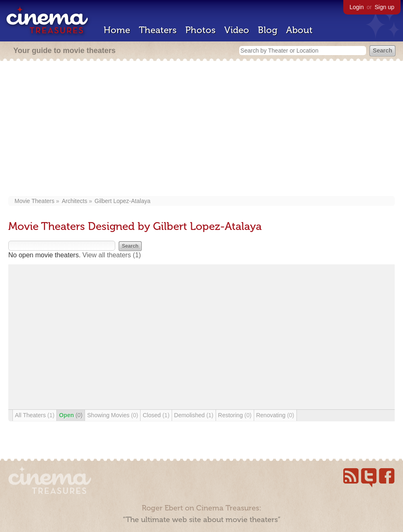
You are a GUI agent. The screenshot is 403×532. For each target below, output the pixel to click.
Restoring (235, 415)
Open (71, 415)
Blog (268, 30)
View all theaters (112, 255)
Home (117, 30)
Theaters (158, 30)
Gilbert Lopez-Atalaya (123, 201)
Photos (200, 30)
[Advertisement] (201, 129)
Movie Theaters (34, 201)
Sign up (385, 7)
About (299, 30)
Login (357, 7)
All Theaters (35, 415)
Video (237, 30)
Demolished (194, 415)
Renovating (275, 415)
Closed (156, 415)
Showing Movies (113, 415)
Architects (74, 201)
